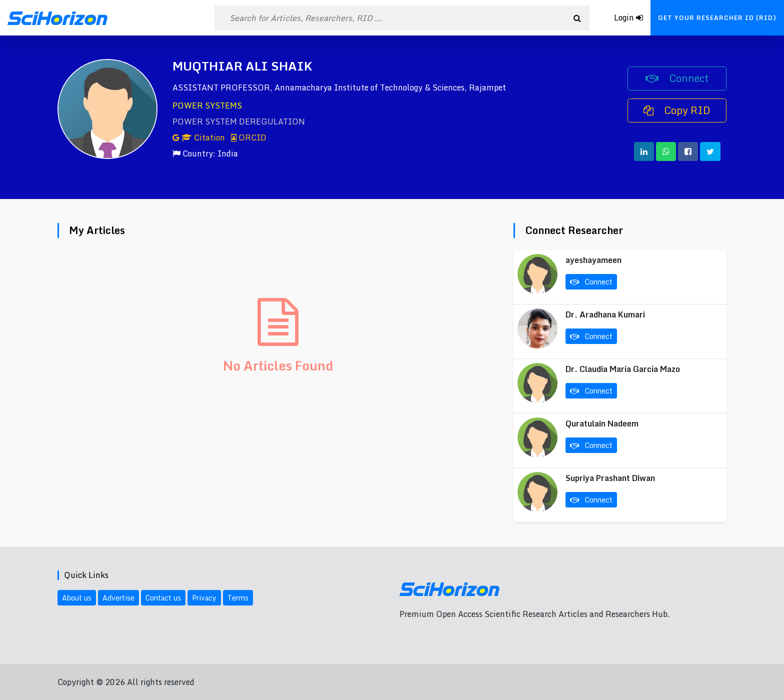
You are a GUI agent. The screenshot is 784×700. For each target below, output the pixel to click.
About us (77, 598)
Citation (200, 137)
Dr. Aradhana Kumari (605, 314)
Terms (238, 598)
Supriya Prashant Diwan (610, 478)
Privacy (204, 598)
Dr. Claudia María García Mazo (623, 369)
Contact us (163, 598)
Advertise (118, 598)
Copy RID (677, 110)
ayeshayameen (593, 260)
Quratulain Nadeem (602, 423)
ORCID (249, 137)
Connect (677, 78)
